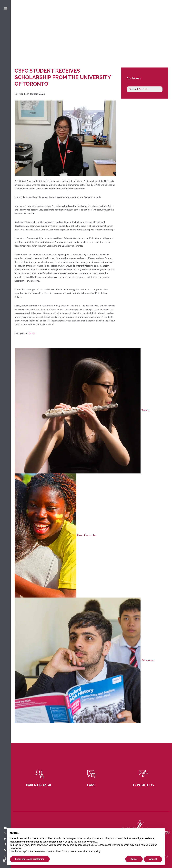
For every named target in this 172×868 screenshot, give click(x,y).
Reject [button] (134, 859)
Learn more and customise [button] (30, 859)
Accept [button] (153, 859)
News (31, 333)
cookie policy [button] (91, 842)
